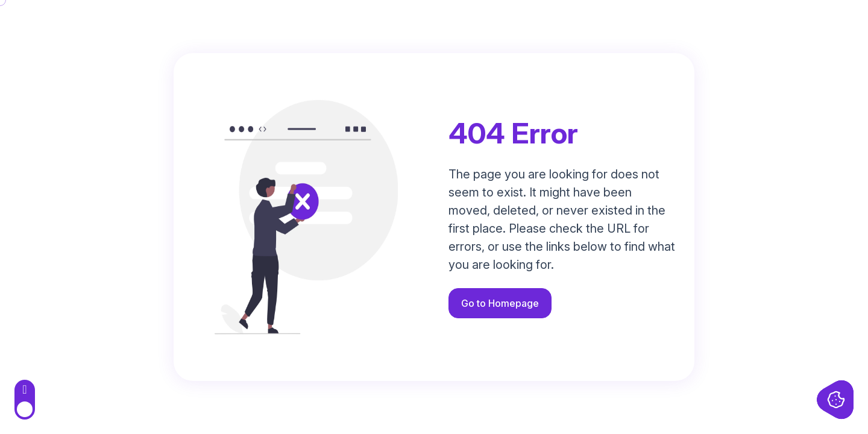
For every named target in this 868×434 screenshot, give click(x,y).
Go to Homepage (500, 303)
